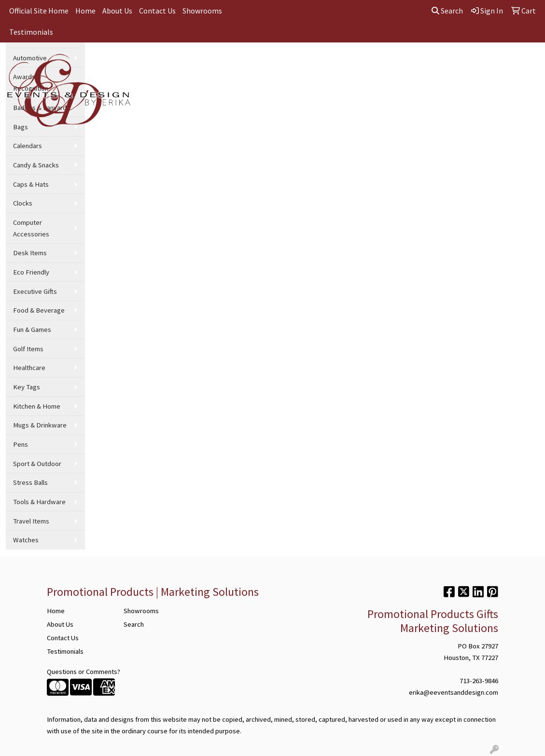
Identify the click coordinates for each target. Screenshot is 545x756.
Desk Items (30, 253)
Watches (26, 540)
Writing (376, 64)
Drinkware (248, 64)
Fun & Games (32, 330)
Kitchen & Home (37, 406)
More (502, 64)
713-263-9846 (479, 681)
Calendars (28, 146)
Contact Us (157, 11)
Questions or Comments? (84, 672)
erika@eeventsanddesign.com (454, 692)
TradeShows (331, 64)
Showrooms (202, 11)
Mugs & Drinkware (40, 425)
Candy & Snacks (36, 165)
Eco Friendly (31, 272)
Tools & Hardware (39, 502)
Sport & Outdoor (37, 464)
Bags (210, 64)
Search (447, 11)
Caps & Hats (31, 184)
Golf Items (28, 349)
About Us (117, 11)
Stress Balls (30, 482)
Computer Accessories (31, 228)
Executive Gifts (35, 291)
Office (288, 64)
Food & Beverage (39, 310)
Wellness (465, 64)
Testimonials (31, 32)
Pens (21, 444)
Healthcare (29, 368)
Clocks (23, 203)
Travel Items (31, 521)
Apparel (175, 64)
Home (85, 11)
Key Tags (27, 387)
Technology (419, 64)
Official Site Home (39, 11)
